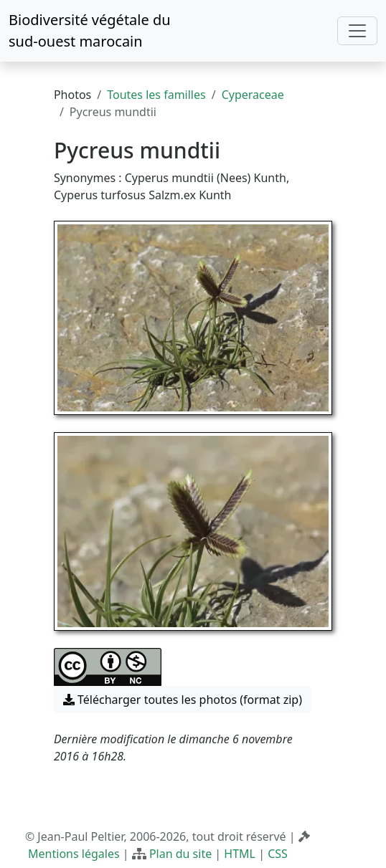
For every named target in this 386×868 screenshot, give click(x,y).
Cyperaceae (253, 95)
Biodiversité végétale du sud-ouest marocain (90, 30)
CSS (278, 854)
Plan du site (180, 854)
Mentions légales (74, 854)
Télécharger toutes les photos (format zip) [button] (183, 700)
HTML (240, 854)
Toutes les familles (156, 95)
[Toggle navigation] (357, 31)
